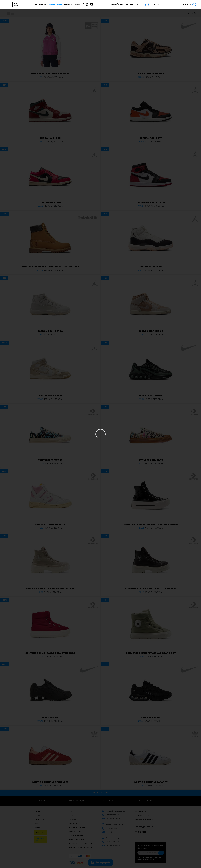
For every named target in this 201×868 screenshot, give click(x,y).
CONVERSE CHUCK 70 (50, 460)
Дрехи (37, 816)
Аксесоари (40, 819)
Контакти (73, 824)
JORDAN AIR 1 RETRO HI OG (151, 202)
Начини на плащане (77, 840)
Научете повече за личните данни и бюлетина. (149, 858)
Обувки (38, 811)
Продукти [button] (41, 4)
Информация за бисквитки (80, 848)
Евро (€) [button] (156, 4)
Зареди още (101, 792)
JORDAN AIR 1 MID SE (151, 331)
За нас (71, 816)
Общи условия (75, 832)
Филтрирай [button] (101, 862)
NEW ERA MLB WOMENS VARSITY (50, 74)
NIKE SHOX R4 (50, 717)
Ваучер (38, 824)
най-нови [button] (192, 13)
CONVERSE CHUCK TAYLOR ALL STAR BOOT (50, 653)
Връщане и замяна (77, 836)
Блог (77, 4)
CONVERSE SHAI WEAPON (50, 524)
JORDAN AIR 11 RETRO (151, 267)
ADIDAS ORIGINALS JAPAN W (151, 782)
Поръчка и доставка (77, 827)
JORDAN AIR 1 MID (50, 138)
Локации (72, 819)
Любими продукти (143, 816)
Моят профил (141, 811)
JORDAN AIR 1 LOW (151, 138)
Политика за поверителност (81, 844)
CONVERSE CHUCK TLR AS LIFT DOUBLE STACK (151, 524)
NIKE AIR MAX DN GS (151, 396)
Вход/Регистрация (122, 4)
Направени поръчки (144, 819)
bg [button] (137, 4)
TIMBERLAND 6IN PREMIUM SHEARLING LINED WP (50, 267)
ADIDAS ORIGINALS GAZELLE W (50, 782)
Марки (68, 4)
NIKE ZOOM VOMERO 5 (151, 74)
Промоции (55, 4)
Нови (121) (39, 832)
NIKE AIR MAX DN (151, 717)
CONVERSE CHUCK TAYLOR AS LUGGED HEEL (50, 589)
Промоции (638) (40, 839)
